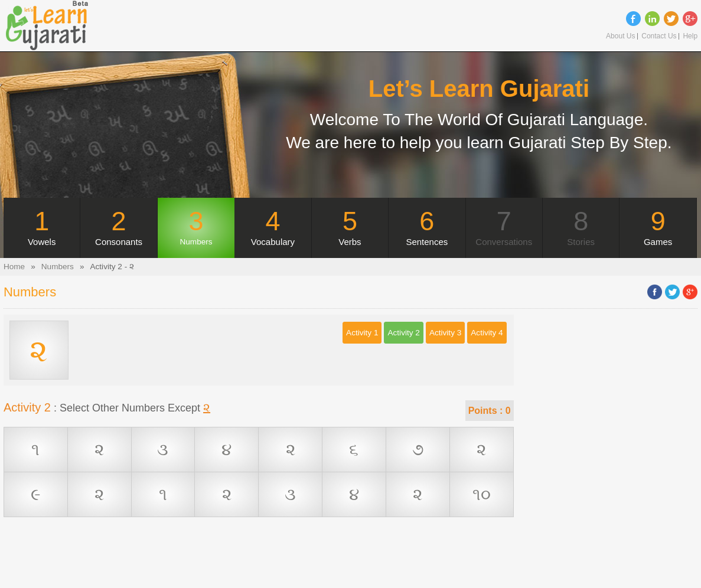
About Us (620, 36)
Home (14, 267)
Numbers (58, 267)
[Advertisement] (259, 561)
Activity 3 (445, 333)
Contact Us (659, 36)
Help (690, 36)
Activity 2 (403, 333)
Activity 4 (487, 333)
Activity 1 (362, 333)
